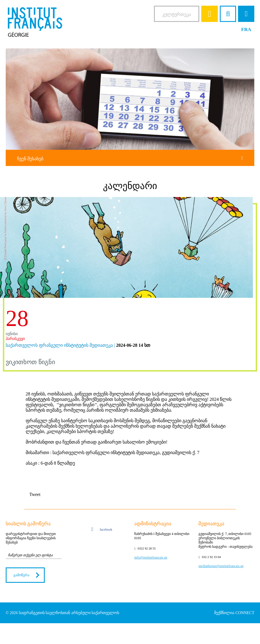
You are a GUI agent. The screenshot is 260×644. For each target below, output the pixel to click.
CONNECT (245, 613)
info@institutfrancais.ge (151, 557)
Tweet (35, 494)
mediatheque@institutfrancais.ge (221, 566)
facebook (102, 530)
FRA (246, 29)
